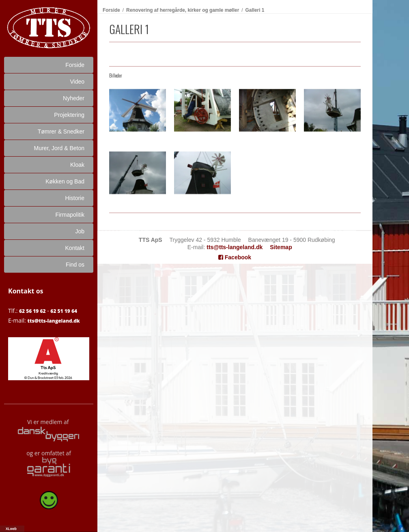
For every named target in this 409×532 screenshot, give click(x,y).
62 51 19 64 (64, 311)
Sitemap (281, 247)
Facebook (235, 257)
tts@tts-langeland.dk (53, 321)
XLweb (11, 529)
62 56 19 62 (32, 311)
